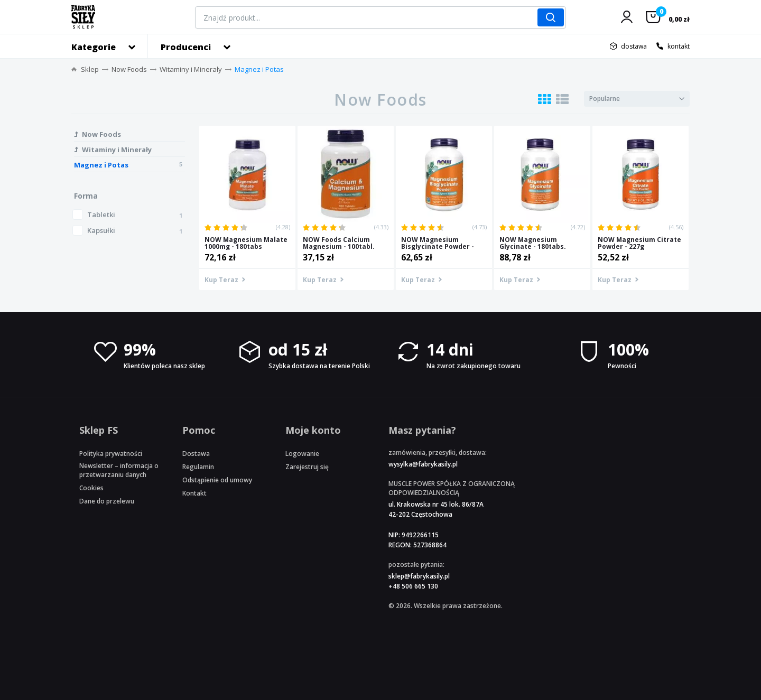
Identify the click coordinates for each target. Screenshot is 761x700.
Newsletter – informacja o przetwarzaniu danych (119, 470)
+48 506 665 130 (413, 586)
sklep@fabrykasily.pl (419, 576)
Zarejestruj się (307, 467)
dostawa (634, 46)
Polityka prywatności (111, 454)
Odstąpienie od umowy (217, 480)
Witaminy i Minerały (191, 69)
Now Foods (129, 69)
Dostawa (196, 454)
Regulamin (198, 467)
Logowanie (302, 454)
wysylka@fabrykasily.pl (423, 464)
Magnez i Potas (259, 69)
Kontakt (194, 493)
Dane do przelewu (107, 501)
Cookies (91, 488)
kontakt (679, 46)
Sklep (90, 69)
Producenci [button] (186, 47)
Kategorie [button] (94, 47)
